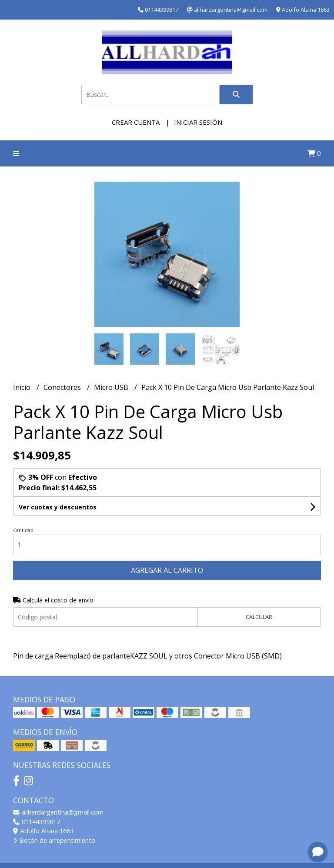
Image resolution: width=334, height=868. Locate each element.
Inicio (23, 387)
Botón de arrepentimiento (54, 840)
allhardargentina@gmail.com (58, 812)
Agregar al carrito (167, 570)
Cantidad (23, 530)
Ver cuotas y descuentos (58, 507)
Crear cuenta (136, 122)
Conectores (63, 387)
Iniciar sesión (198, 122)
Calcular (259, 617)
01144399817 (37, 822)
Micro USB (112, 387)
